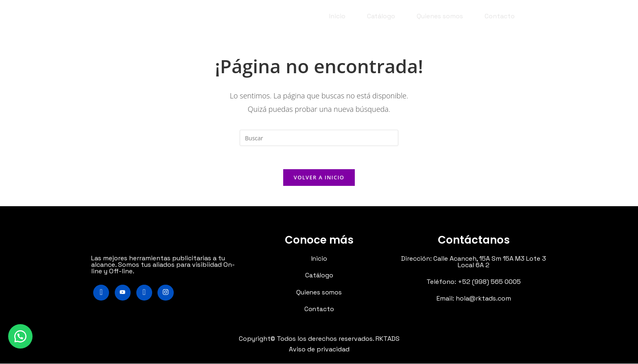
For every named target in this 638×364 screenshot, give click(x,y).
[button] (20, 336)
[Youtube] (123, 294)
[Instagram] (167, 294)
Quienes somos (440, 16)
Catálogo (381, 16)
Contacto (500, 16)
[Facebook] (101, 294)
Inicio (337, 16)
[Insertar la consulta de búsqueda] (319, 138)
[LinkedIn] (145, 294)
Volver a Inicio (319, 179)
